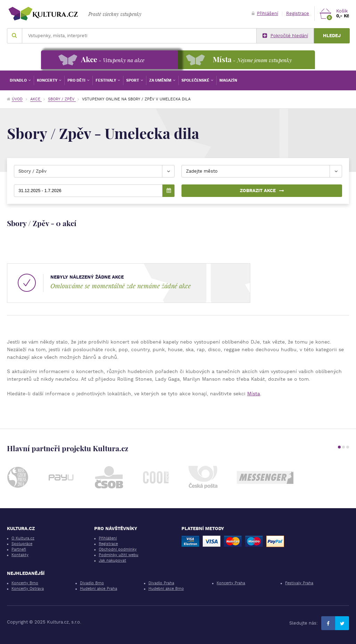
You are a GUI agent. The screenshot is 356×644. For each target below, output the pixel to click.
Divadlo (19, 80)
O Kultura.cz (23, 538)
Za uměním (161, 80)
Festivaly (106, 80)
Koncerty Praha (231, 583)
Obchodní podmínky (118, 549)
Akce (36, 99)
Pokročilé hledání (285, 36)
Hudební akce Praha (99, 589)
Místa (254, 394)
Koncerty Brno (25, 583)
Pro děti (77, 80)
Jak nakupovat (112, 560)
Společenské (196, 80)
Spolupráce (22, 544)
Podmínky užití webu (119, 555)
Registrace (298, 13)
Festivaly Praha (299, 583)
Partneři (19, 549)
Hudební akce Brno (166, 589)
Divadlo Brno (92, 583)
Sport (133, 80)
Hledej (332, 36)
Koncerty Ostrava (28, 589)
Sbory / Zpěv (62, 99)
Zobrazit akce (262, 191)
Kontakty (20, 555)
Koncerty (48, 80)
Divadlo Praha (161, 583)
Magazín (228, 80)
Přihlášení (265, 13)
